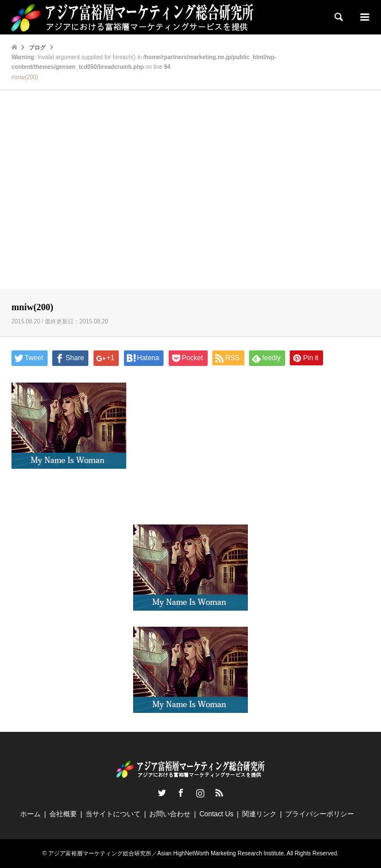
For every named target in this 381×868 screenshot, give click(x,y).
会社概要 (63, 814)
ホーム (30, 814)
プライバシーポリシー (320, 814)
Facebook (181, 793)
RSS (219, 793)
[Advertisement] (190, 199)
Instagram (200, 793)
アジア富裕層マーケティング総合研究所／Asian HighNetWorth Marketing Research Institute (166, 853)
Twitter (162, 793)
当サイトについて (113, 814)
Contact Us (216, 814)
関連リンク (259, 814)
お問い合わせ (170, 814)
